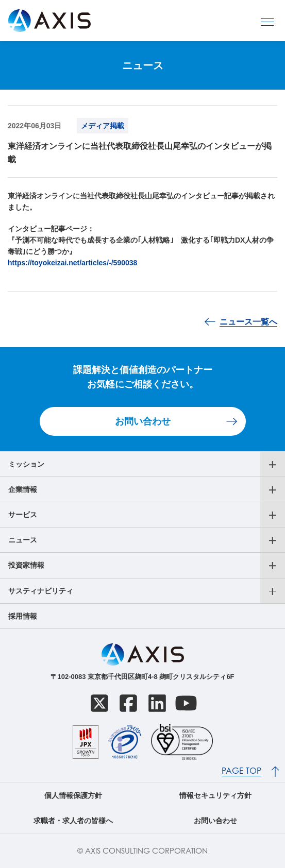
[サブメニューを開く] (273, 465)
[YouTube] (186, 703)
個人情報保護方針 (73, 795)
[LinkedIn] (157, 703)
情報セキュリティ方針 (215, 795)
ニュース (23, 540)
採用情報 (23, 616)
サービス (23, 515)
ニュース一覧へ (248, 322)
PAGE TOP (241, 771)
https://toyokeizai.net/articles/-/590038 (72, 263)
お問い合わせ (143, 421)
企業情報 (23, 489)
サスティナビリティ (41, 591)
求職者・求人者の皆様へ (73, 821)
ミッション (26, 464)
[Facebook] (128, 703)
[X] (99, 703)
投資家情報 (26, 565)
